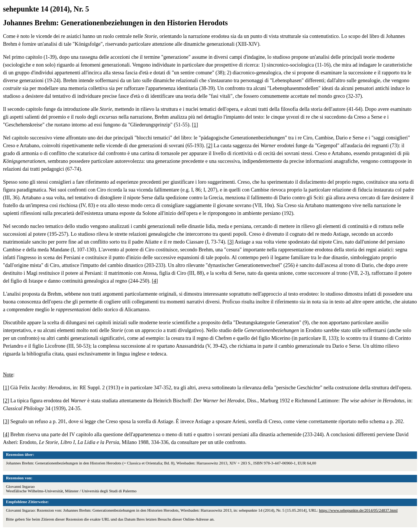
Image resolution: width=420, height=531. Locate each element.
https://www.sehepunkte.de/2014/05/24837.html (358, 510)
